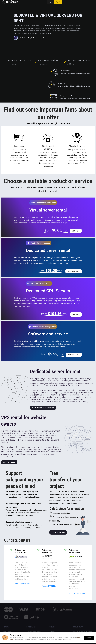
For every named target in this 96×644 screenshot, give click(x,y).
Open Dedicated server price (43, 408)
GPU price (76, 314)
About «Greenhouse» (77, 593)
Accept (89, 638)
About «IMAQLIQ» (49, 586)
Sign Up (58, 2)
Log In (50, 2)
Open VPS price (9, 462)
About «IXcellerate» (22, 584)
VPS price (76, 231)
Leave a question (58, 532)
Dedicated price (74, 271)
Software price (74, 355)
